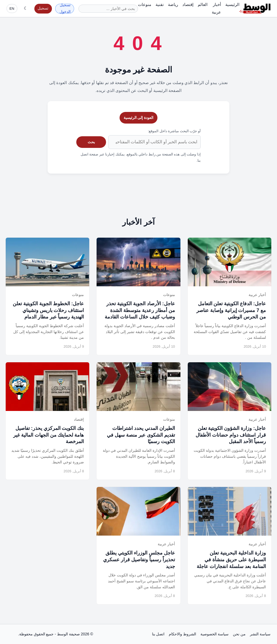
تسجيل (43, 8)
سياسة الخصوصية (215, 634)
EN (12, 9)
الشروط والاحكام (182, 634)
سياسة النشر (260, 634)
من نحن (239, 634)
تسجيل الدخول (65, 9)
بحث (91, 142)
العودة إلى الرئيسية (139, 118)
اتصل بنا (158, 634)
